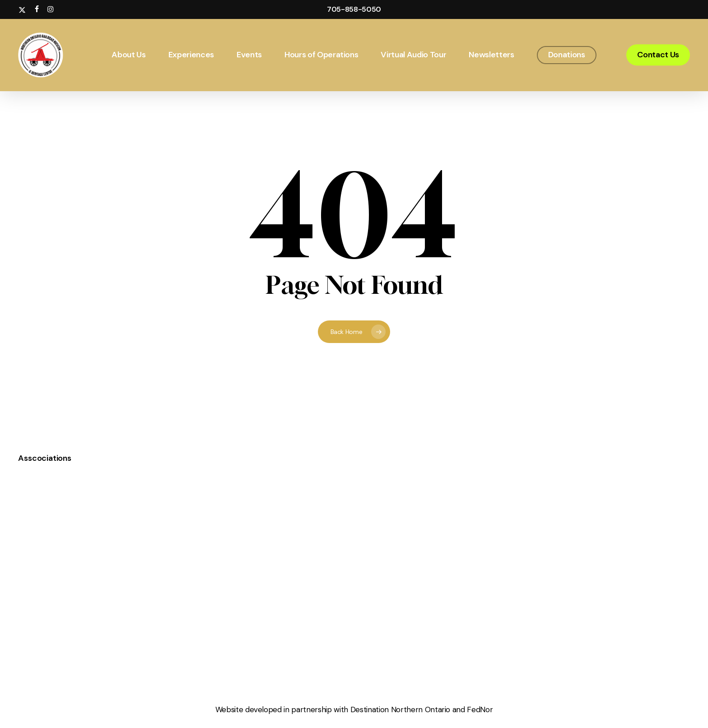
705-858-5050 (354, 9)
